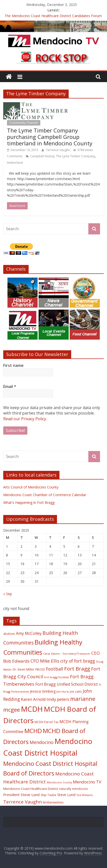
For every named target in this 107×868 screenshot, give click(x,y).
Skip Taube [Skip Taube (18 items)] (48, 795)
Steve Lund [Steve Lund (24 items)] (66, 795)
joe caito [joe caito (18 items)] (76, 691)
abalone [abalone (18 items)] (9, 634)
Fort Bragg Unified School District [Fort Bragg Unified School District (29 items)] (67, 684)
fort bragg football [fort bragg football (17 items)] (56, 677)
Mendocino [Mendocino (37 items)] (42, 742)
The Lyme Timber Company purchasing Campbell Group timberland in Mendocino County (50, 137)
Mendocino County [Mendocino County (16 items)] (59, 782)
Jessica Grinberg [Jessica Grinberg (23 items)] (43, 691)
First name (13, 365)
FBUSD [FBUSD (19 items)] (40, 669)
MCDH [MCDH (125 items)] (32, 709)
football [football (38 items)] (55, 669)
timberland (15, 163)
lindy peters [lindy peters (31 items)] (58, 699)
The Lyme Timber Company (75, 156)
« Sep (8, 594)
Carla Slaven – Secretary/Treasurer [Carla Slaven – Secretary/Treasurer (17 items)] (67, 654)
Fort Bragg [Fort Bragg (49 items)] (77, 669)
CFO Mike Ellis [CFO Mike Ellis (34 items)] (45, 661)
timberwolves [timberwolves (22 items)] (53, 802)
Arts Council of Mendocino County (31, 487)
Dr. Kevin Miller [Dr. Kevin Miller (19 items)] (24, 669)
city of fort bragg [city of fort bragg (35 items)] (78, 661)
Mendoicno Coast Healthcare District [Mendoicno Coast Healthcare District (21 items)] (31, 789)
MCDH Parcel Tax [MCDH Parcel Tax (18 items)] (47, 722)
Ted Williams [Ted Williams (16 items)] (84, 795)
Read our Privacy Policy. (25, 419)
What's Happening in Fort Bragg (29, 502)
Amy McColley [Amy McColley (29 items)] (29, 633)
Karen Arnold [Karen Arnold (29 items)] (33, 699)
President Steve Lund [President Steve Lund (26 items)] (21, 795)
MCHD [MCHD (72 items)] (33, 731)
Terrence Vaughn (58, 150)
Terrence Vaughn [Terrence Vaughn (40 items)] (23, 802)
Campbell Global (42, 156)
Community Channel (24, 123)
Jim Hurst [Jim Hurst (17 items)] (63, 691)
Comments (15, 156)
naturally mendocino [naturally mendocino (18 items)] (74, 789)
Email (10, 386)
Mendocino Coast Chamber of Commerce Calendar (45, 495)
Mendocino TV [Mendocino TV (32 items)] (87, 782)
